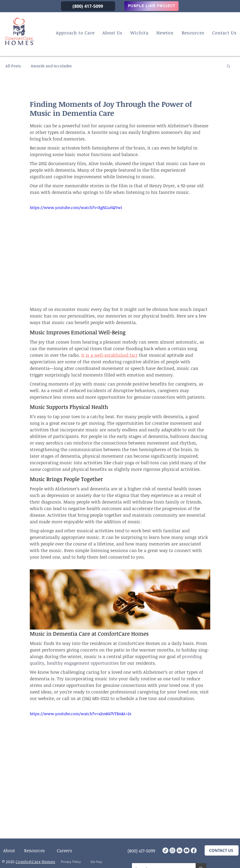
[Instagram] (172, 850)
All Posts (13, 66)
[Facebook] (194, 850)
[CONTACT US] (222, 850)
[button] (228, 66)
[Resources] (34, 850)
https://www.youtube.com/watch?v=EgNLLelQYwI (76, 207)
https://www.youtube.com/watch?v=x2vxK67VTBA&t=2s (81, 714)
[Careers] (64, 850)
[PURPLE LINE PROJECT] (151, 6)
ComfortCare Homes (35, 862)
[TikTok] (165, 850)
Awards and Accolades (51, 66)
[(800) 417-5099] (88, 6)
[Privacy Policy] (71, 862)
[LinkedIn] (180, 850)
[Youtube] (187, 850)
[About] (9, 850)
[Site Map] (96, 862)
